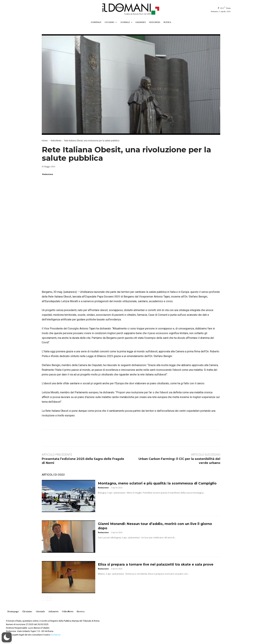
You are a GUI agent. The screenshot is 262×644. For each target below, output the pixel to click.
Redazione (48, 174)
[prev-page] (44, 599)
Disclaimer (55, 635)
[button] (7, 637)
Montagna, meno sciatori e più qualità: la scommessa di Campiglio (157, 483)
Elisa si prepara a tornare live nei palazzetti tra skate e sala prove (156, 564)
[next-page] (49, 599)
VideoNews (56, 141)
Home (45, 141)
